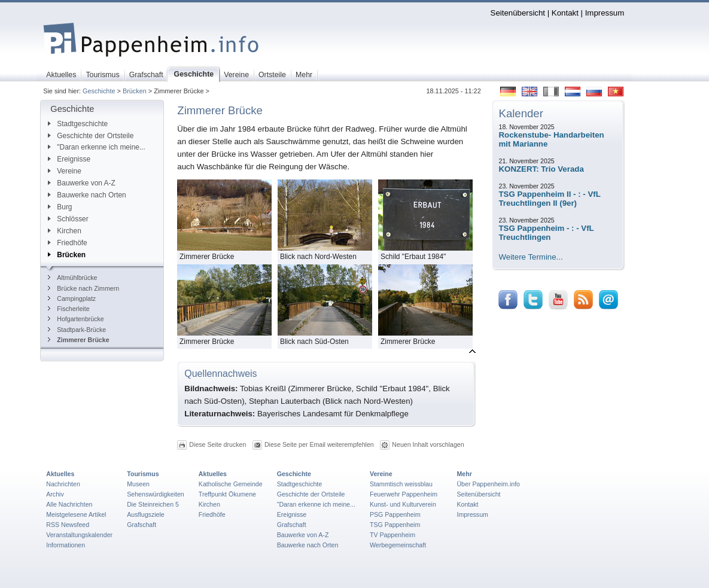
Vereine (65, 171)
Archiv (55, 494)
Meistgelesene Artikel (76, 514)
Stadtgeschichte (78, 124)
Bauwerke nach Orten (87, 195)
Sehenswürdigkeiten (156, 494)
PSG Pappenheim (395, 514)
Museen (138, 484)
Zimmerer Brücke (78, 340)
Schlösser (68, 219)
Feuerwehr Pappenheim (404, 494)
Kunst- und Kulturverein (403, 504)
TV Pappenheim (392, 535)
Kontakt (565, 13)
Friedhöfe (67, 243)
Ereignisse (69, 159)
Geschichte (99, 91)
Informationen (66, 545)
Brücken (135, 91)
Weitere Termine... (531, 257)
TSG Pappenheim (395, 525)
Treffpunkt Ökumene (227, 494)
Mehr (464, 474)
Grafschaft (142, 525)
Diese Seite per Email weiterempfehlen (319, 444)
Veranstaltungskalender (79, 535)
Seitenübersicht (518, 13)
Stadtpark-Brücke (77, 330)
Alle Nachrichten (69, 504)
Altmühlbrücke (72, 278)
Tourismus (143, 474)
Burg (60, 207)
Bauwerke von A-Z (82, 183)
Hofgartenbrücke (76, 319)
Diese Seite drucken (217, 444)
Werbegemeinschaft (398, 545)
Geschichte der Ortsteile (91, 136)
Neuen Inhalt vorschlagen (428, 444)
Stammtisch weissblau (401, 484)
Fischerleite (69, 309)
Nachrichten (63, 484)
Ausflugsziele (146, 514)
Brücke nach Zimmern (83, 288)
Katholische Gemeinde (231, 484)
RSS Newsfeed (68, 525)
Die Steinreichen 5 (153, 504)
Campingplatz (72, 298)
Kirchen (64, 231)
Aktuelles (60, 474)
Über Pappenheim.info (488, 484)
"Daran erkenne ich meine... (97, 147)
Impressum (605, 13)
